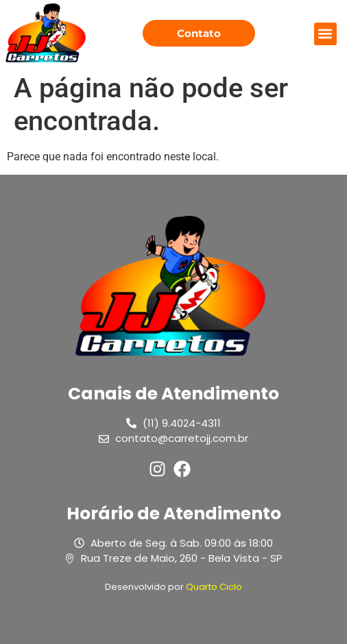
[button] (325, 34)
